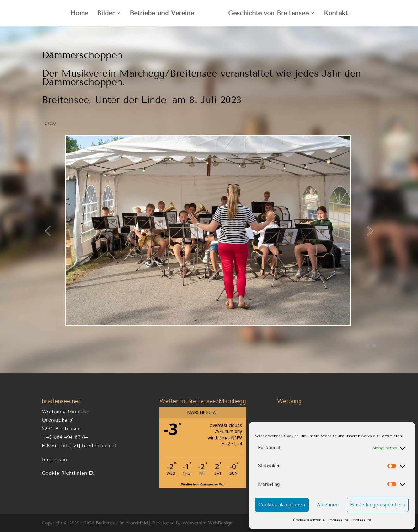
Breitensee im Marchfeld (122, 523)
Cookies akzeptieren (282, 505)
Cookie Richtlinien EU (69, 473)
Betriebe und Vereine (162, 14)
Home (79, 14)
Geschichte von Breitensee (268, 14)
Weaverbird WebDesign (207, 523)
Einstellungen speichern (378, 505)
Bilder (106, 14)
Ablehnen (328, 505)
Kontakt (336, 14)
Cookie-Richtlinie (309, 520)
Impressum (338, 520)
